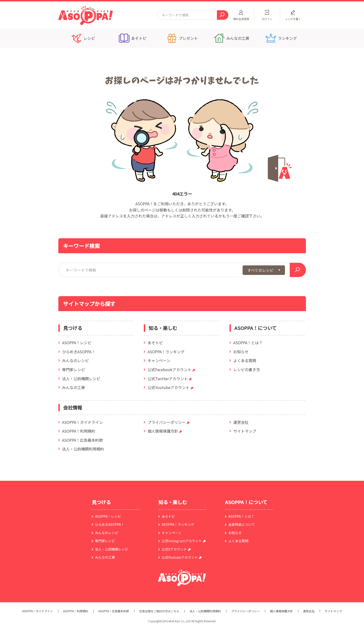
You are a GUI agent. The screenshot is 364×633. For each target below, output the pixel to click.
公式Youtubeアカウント (169, 387)
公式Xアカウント (174, 549)
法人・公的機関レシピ (81, 379)
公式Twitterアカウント (168, 379)
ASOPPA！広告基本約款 (82, 440)
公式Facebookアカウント (170, 370)
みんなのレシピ (75, 360)
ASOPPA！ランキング (166, 352)
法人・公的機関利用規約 (83, 449)
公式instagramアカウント (182, 541)
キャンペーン (159, 360)
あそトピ (155, 343)
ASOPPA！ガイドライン (82, 422)
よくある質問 (245, 360)
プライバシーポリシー (167, 422)
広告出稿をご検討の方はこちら (159, 611)
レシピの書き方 (247, 370)
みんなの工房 (74, 387)
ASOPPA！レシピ (77, 343)
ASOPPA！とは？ (248, 343)
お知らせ (241, 352)
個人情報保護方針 (163, 431)
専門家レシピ (74, 370)
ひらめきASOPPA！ (79, 352)
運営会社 (241, 422)
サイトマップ (245, 431)
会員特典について (242, 524)
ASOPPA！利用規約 (79, 431)
